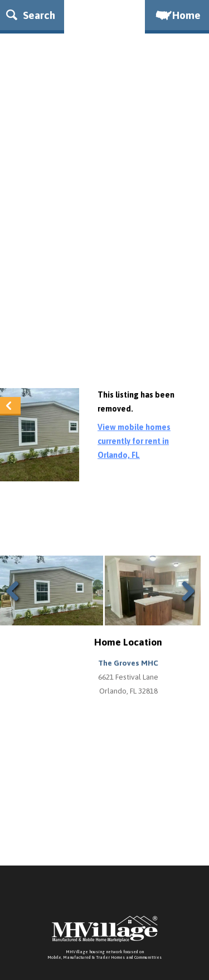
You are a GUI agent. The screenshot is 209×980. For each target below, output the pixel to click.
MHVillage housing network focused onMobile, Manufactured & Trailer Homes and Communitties (104, 955)
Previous (17, 604)
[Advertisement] (104, 267)
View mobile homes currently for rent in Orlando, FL (134, 441)
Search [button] (31, 15)
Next (186, 604)
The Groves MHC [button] (128, 663)
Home (177, 15)
